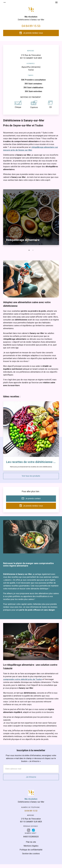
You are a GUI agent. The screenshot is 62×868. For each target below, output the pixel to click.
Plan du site (31, 842)
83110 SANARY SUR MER (31, 56)
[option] (31, 219)
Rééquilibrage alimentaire (23, 240)
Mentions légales (31, 846)
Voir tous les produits (31, 476)
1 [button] (29, 250)
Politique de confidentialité (31, 850)
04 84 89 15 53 (31, 26)
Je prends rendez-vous (31, 33)
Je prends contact (31, 498)
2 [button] (33, 250)
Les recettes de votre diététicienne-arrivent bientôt (31, 462)
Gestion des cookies (31, 854)
